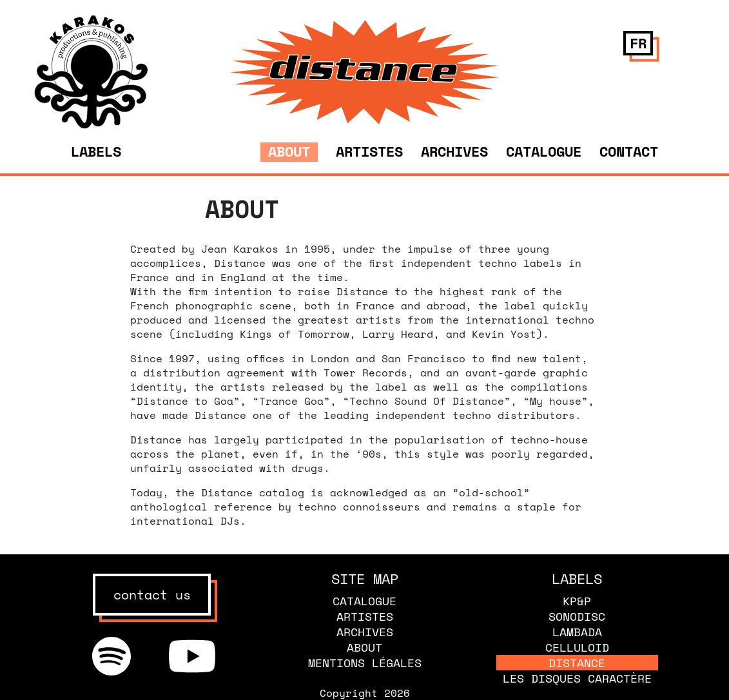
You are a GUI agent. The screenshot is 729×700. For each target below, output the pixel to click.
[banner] (91, 125)
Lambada (577, 632)
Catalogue (544, 151)
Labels (96, 151)
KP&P (577, 601)
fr (638, 43)
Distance (577, 663)
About (289, 151)
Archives (454, 151)
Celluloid (577, 647)
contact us (152, 595)
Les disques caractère (577, 678)
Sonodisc (577, 616)
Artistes (369, 151)
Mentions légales (365, 663)
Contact (629, 151)
